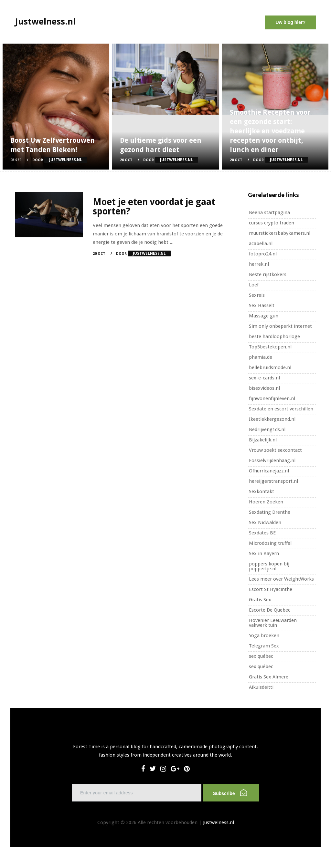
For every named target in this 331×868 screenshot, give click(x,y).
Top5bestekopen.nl (270, 347)
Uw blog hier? (290, 22)
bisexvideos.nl (264, 388)
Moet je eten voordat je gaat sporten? (154, 207)
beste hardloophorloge (274, 336)
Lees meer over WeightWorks (281, 579)
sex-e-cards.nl (264, 378)
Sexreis (257, 295)
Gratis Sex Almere (269, 677)
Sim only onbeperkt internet (280, 326)
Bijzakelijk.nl (263, 440)
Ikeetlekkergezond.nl (272, 419)
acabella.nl (261, 243)
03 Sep (16, 160)
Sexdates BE (262, 533)
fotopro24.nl (263, 254)
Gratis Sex (260, 600)
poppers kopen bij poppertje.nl (269, 566)
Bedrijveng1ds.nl (267, 429)
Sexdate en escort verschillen (281, 409)
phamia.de (261, 357)
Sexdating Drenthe (270, 512)
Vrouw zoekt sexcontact (275, 450)
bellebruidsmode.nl (270, 367)
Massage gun (264, 316)
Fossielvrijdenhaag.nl (272, 460)
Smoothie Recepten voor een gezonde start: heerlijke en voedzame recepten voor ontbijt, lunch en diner (270, 131)
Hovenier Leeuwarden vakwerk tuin (273, 623)
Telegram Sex (264, 646)
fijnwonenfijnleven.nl (272, 398)
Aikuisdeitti (261, 687)
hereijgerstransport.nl (273, 481)
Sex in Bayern (264, 553)
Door (60, 160)
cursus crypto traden (272, 223)
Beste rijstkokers (268, 274)
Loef (254, 285)
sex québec (261, 656)
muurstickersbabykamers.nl (280, 233)
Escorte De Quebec (270, 610)
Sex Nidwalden (265, 522)
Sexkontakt (262, 491)
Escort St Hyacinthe (271, 589)
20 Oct (126, 160)
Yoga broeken (264, 635)
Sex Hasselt (262, 305)
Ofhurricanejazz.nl (269, 471)
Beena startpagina (269, 212)
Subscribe (230, 793)
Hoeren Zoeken (266, 502)
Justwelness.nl (219, 822)
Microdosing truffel (270, 543)
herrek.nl (259, 264)
